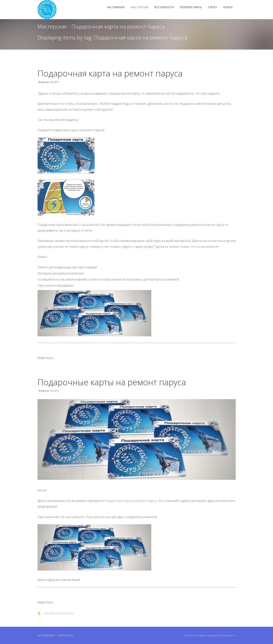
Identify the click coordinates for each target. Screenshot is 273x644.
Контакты (66, 635)
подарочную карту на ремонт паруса (131, 501)
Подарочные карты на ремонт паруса (112, 382)
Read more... (46, 358)
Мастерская (140, 7)
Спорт (213, 7)
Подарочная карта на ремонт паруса (118, 26)
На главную (116, 7)
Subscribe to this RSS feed (59, 613)
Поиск (228, 7)
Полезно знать (191, 7)
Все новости (164, 7)
